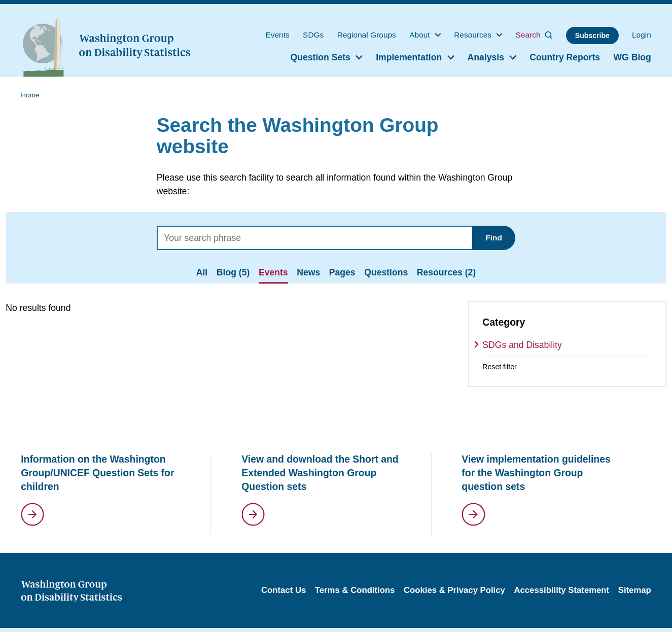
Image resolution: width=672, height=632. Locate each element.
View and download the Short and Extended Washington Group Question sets (320, 473)
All (202, 272)
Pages (342, 272)
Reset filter (499, 367)
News (308, 272)
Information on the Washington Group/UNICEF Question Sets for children (97, 473)
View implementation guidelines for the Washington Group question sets (536, 473)
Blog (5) (233, 272)
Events (273, 272)
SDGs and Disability (522, 345)
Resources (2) (446, 272)
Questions (386, 272)
